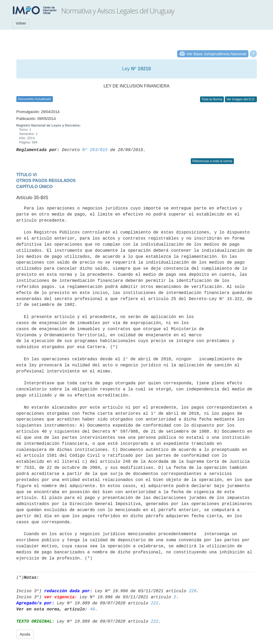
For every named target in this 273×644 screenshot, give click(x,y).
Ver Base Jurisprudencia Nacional (216, 54)
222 (154, 603)
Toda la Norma (212, 99)
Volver (21, 23)
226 (193, 591)
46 (92, 609)
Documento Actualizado (35, 99)
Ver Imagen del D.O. (241, 99)
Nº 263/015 (95, 150)
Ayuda (25, 634)
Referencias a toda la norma (212, 161)
